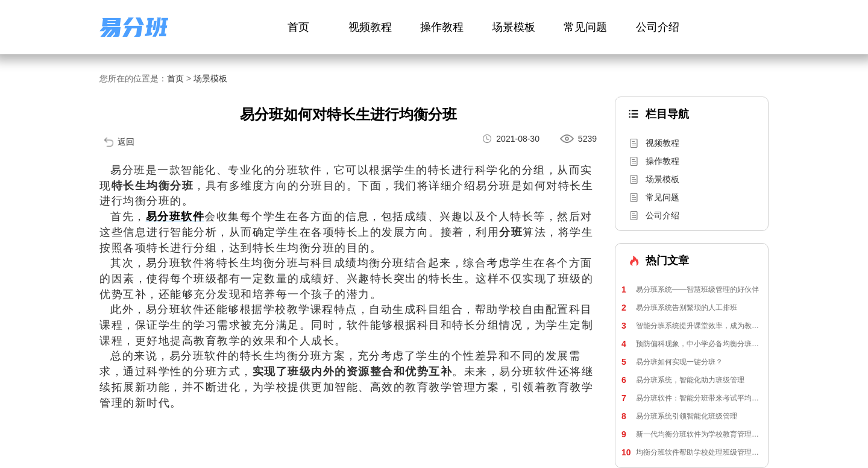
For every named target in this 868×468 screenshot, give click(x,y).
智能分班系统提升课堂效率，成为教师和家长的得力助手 (692, 326)
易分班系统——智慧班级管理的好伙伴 (690, 289)
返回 (126, 142)
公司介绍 (658, 27)
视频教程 (370, 27)
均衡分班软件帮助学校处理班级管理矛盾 (692, 452)
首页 (298, 27)
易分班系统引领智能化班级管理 (679, 416)
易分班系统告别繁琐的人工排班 (679, 308)
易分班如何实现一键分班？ (672, 362)
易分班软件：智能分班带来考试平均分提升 (692, 398)
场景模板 (514, 27)
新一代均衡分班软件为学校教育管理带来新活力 (692, 434)
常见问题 (585, 27)
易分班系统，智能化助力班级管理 (683, 380)
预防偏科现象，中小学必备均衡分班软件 (692, 344)
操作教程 (442, 27)
